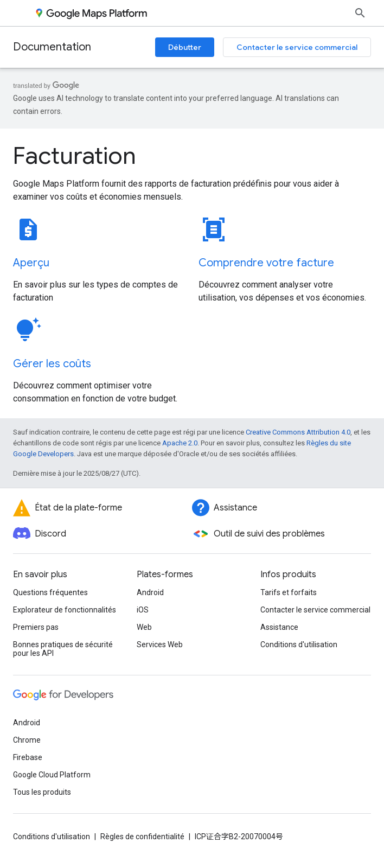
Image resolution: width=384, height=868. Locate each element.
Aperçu (31, 263)
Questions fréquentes (50, 592)
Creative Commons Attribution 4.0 (298, 432)
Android (150, 592)
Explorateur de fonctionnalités (65, 610)
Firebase (28, 757)
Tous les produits (42, 792)
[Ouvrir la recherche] (360, 13)
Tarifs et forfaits (289, 592)
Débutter (185, 47)
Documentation (52, 47)
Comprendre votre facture (266, 263)
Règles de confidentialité (142, 837)
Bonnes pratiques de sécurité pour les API (63, 649)
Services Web (160, 644)
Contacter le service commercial (297, 47)
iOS (143, 610)
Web (144, 627)
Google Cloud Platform (52, 775)
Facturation (75, 156)
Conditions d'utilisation (299, 644)
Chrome (27, 740)
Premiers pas (36, 627)
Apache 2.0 (180, 443)
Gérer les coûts (52, 364)
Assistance (279, 627)
